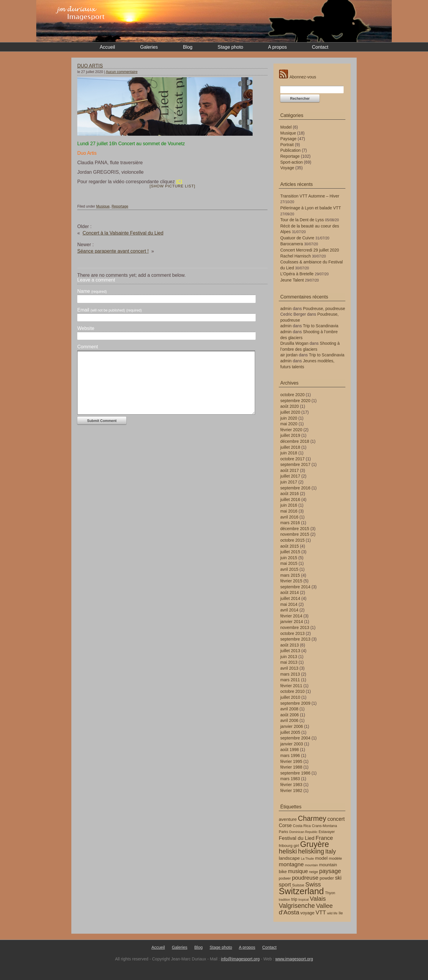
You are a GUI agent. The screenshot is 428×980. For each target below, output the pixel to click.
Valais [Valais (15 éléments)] (318, 899)
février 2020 (291, 430)
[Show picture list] (172, 186)
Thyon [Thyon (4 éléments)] (330, 893)
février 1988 (291, 767)
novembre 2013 (295, 627)
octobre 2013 (292, 633)
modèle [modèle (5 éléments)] (335, 858)
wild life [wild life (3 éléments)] (332, 913)
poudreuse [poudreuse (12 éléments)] (305, 878)
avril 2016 (289, 517)
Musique (103, 206)
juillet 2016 (290, 500)
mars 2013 (290, 674)
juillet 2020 (290, 412)
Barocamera (292, 244)
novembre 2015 (295, 534)
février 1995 (291, 761)
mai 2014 (289, 604)
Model (286, 127)
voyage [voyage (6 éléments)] (307, 913)
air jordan (289, 355)
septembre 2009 (295, 703)
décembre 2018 (295, 441)
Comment (88, 347)
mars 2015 (290, 575)
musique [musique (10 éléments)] (298, 871)
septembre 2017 (295, 464)
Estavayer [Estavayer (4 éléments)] (327, 832)
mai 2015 (289, 563)
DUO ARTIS (90, 66)
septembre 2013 (295, 639)
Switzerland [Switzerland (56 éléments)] (301, 891)
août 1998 (289, 750)
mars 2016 (290, 523)
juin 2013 (289, 657)
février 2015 (291, 581)
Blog (188, 47)
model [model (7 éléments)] (321, 858)
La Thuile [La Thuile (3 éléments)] (308, 859)
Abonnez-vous (298, 77)
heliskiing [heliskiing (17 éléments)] (311, 851)
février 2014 (291, 616)
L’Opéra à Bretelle (297, 274)
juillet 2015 (290, 552)
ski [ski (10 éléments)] (338, 878)
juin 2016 (289, 505)
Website (86, 328)
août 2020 (289, 406)
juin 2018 (289, 453)
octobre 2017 (292, 459)
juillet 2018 (290, 447)
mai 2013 (289, 662)
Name (92, 291)
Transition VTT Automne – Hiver (310, 196)
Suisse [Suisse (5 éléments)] (298, 885)
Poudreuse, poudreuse (324, 309)
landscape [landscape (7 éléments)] (289, 858)
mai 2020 (289, 424)
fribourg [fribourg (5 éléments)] (286, 846)
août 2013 (289, 645)
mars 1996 (290, 755)
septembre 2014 (295, 587)
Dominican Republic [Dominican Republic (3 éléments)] (303, 832)
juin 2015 (289, 558)
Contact (320, 47)
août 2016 (289, 494)
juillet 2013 (290, 651)
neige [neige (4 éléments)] (314, 872)
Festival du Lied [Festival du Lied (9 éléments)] (297, 838)
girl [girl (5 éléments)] (296, 846)
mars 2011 (290, 680)
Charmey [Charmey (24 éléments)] (312, 818)
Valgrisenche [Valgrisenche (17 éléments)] (297, 906)
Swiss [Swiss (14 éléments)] (313, 884)
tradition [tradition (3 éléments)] (284, 900)
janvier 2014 (292, 622)
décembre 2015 (295, 529)
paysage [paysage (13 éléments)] (330, 871)
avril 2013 (289, 668)
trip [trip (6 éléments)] (294, 899)
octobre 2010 (292, 691)
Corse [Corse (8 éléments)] (285, 825)
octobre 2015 (292, 540)
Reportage (120, 206)
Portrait (287, 145)
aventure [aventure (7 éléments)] (288, 819)
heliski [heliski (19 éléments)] (288, 851)
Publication (291, 150)
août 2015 (289, 546)
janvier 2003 (292, 744)
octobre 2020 (292, 395)
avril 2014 (289, 610)
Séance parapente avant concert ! (113, 251)
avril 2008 (289, 709)
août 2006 (289, 715)
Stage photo (230, 47)
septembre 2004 (295, 738)
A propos (277, 47)
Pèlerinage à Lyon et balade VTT (311, 208)
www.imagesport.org (294, 959)
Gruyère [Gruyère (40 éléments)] (315, 844)
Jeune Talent (292, 280)
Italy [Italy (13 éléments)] (331, 851)
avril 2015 (289, 569)
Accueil (107, 47)
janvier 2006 (292, 726)
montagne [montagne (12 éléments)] (291, 864)
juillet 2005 (290, 732)
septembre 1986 (295, 773)
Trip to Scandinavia (321, 326)
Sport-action (291, 162)
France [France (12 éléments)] (324, 838)
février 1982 (291, 791)
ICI (179, 182)
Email (110, 310)
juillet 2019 (290, 435)
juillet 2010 (290, 697)
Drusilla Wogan (294, 343)
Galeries (149, 47)
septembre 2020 (295, 401)
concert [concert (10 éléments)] (336, 819)
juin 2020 (289, 418)
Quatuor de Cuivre (297, 238)
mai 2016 (289, 511)
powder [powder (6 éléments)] (327, 878)
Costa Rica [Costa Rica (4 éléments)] (302, 826)
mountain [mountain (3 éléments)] (311, 865)
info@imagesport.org (240, 959)
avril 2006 (289, 720)
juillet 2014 (290, 598)
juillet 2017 (290, 476)
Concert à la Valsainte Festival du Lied (123, 233)
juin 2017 (289, 482)
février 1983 (291, 785)
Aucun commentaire (122, 72)
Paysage (288, 139)
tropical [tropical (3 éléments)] (303, 900)
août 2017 (289, 470)
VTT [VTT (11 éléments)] (321, 912)
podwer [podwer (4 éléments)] (285, 878)
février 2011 (291, 686)
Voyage (287, 168)
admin (286, 309)
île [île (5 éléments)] (341, 913)
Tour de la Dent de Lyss (302, 220)
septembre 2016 (295, 488)
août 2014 (289, 592)
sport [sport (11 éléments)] (285, 885)
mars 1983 (290, 779)
